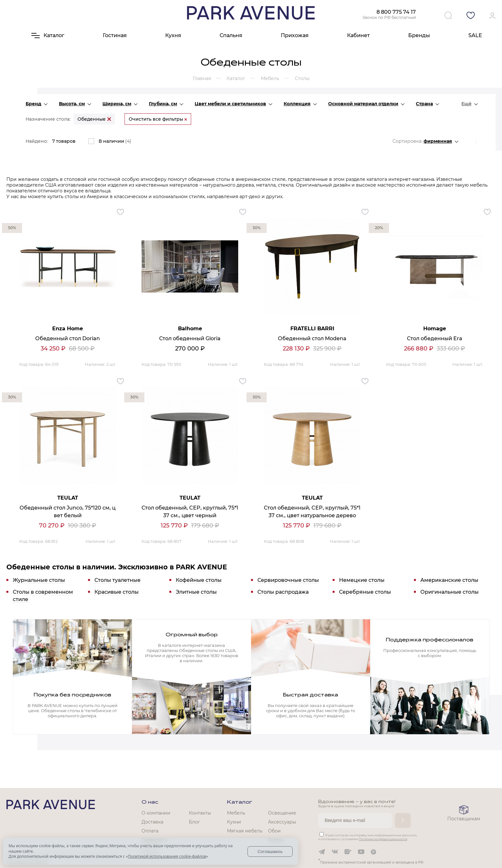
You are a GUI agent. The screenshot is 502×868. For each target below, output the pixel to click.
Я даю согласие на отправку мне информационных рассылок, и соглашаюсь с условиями (368, 837)
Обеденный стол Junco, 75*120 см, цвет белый (68, 512)
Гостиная (115, 35)
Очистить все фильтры (158, 119)
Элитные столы (196, 592)
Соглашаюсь (270, 852)
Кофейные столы (199, 580)
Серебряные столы (365, 592)
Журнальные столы (39, 580)
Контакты (200, 813)
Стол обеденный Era (435, 338)
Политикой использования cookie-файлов (167, 856)
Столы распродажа (283, 592)
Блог (194, 822)
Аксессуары (282, 822)
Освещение (282, 813)
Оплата (150, 831)
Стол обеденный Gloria (190, 338)
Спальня (231, 35)
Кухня (173, 35)
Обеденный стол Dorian (68, 338)
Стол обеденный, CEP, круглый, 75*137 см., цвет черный (190, 512)
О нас (150, 802)
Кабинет (358, 35)
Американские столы (449, 580)
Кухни (234, 822)
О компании (156, 813)
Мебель (236, 813)
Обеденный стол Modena (312, 338)
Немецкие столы (362, 580)
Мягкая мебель (245, 831)
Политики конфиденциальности (383, 839)
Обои (274, 831)
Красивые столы (117, 592)
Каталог (240, 802)
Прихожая (295, 35)
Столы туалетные (117, 580)
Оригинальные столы (449, 592)
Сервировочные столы (288, 580)
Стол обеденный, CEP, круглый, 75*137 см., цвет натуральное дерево (312, 512)
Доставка (152, 822)
